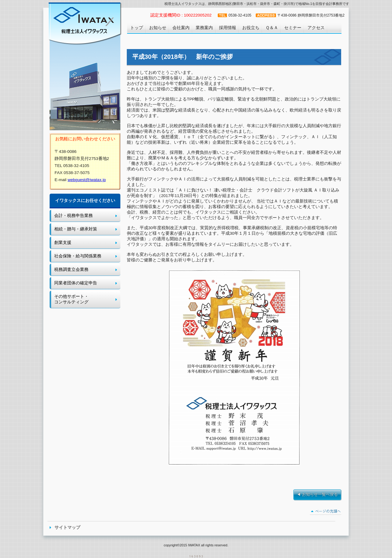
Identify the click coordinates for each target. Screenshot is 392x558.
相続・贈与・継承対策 (76, 229)
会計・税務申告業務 (73, 216)
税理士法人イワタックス (84, 23)
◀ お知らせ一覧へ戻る (317, 494)
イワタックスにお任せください (85, 201)
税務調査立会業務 (71, 270)
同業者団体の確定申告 (76, 283)
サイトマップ (67, 528)
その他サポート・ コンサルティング (71, 299)
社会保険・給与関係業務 (78, 256)
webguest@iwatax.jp (87, 180)
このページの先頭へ (326, 512)
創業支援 (63, 243)
